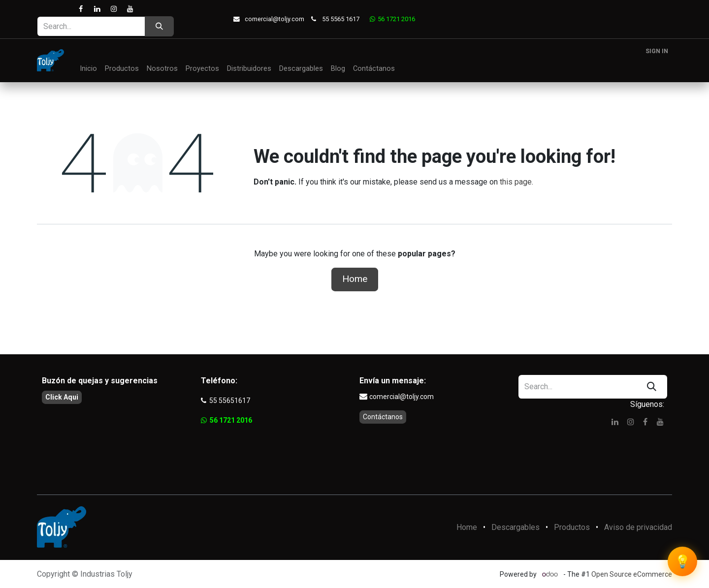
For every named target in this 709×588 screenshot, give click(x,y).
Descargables (516, 527)
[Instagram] (113, 9)
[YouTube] (130, 9)
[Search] (159, 26)
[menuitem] (88, 69)
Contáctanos (383, 417)
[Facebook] (81, 9)
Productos (572, 527)
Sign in (657, 51)
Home (355, 279)
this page (516, 182)
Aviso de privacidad (638, 527)
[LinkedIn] (97, 9)
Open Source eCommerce (632, 574)
